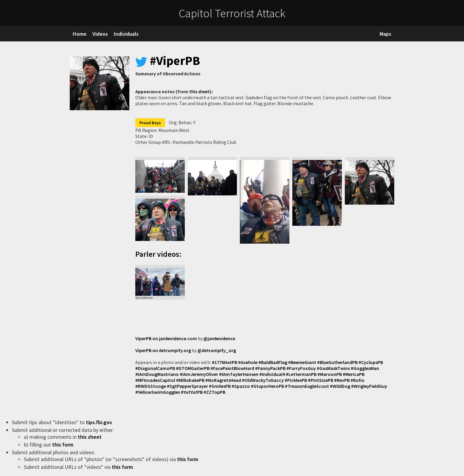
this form (63, 445)
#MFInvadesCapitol (155, 380)
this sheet (200, 91)
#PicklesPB (296, 380)
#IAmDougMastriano (157, 374)
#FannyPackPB (270, 368)
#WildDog (340, 386)
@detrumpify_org (217, 350)
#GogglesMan (365, 368)
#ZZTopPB (214, 392)
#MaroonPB (330, 374)
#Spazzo (241, 386)
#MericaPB (354, 374)
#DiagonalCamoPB (155, 368)
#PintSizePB (321, 380)
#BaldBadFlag (273, 362)
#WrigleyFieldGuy (369, 386)
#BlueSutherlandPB (337, 362)
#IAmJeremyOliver (199, 374)
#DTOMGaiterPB (193, 368)
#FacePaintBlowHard (232, 368)
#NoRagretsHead (223, 380)
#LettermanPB (301, 374)
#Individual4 (272, 374)
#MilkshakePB (190, 380)
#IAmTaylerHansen (239, 374)
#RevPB (342, 380)
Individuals (126, 34)
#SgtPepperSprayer (187, 386)
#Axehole (248, 362)
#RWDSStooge (151, 386)
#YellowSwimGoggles (158, 392)
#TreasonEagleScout (307, 386)
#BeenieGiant (302, 362)
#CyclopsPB (371, 362)
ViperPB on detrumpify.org (163, 350)
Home (80, 34)
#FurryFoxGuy (301, 368)
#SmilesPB (220, 386)
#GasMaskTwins (333, 368)
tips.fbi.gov (100, 422)
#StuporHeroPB (267, 386)
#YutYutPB (192, 392)
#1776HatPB (225, 362)
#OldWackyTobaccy (263, 380)
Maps (385, 34)
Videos (100, 34)
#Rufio (357, 380)
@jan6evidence (219, 338)
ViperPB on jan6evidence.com (166, 338)
